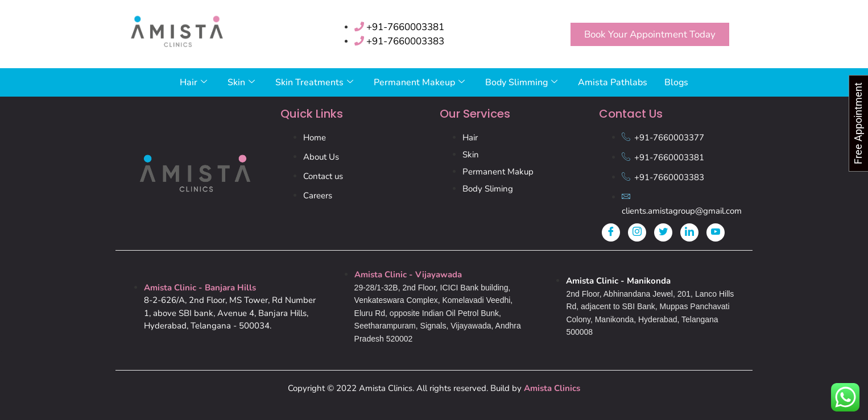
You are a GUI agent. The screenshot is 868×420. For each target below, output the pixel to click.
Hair (193, 82)
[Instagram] (637, 232)
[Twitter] (663, 232)
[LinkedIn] (689, 232)
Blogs (676, 82)
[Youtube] (716, 232)
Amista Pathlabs (613, 82)
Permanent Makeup (419, 82)
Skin (241, 82)
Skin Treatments (314, 82)
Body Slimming (521, 82)
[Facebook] (611, 232)
